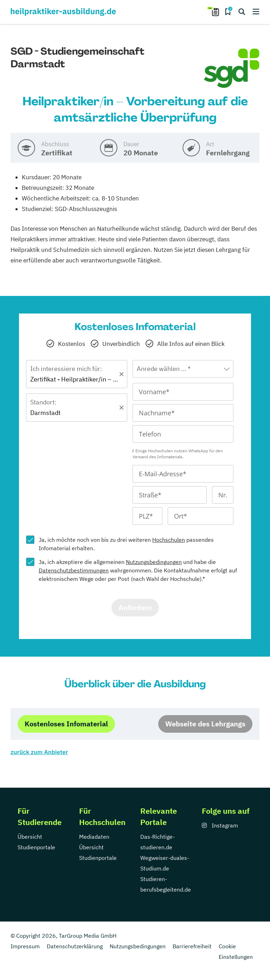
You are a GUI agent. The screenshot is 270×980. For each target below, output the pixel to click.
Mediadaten (94, 837)
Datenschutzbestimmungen (74, 570)
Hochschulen (169, 540)
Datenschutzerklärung (75, 946)
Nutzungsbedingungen (154, 562)
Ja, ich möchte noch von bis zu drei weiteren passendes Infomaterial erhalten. (126, 544)
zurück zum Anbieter (39, 752)
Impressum (25, 946)
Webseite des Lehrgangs (205, 724)
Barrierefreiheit (192, 946)
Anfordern (135, 607)
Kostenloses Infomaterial (66, 724)
